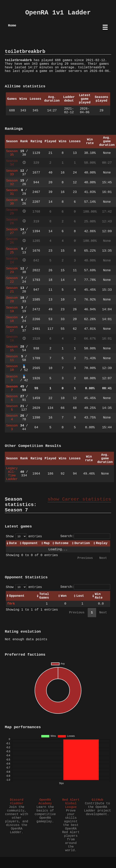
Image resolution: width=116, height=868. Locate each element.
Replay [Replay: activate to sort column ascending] (102, 543)
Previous (85, 558)
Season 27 (12, 231)
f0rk (11, 604)
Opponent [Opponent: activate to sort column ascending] (30, 543)
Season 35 (12, 153)
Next (103, 558)
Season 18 (12, 319)
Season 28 (12, 222)
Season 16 (12, 339)
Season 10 (12, 368)
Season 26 (12, 241)
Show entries (24, 536)
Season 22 (12, 280)
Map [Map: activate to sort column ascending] (47, 543)
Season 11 (12, 358)
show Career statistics (79, 499)
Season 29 (12, 212)
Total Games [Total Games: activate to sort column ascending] (44, 596)
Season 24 (12, 261)
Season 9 (12, 378)
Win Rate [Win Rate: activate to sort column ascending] (99, 596)
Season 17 (12, 329)
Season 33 (12, 173)
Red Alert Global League (71, 803)
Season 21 (12, 290)
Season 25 (12, 251)
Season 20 (12, 300)
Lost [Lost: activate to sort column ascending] (80, 596)
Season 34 (12, 163)
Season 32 (12, 182)
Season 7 (12, 388)
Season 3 (12, 427)
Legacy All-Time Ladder (12, 474)
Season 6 (12, 398)
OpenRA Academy (45, 802)
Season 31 (12, 192)
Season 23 (12, 270)
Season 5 (12, 408)
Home (12, 26)
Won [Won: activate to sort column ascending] (64, 596)
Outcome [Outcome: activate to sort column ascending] (62, 543)
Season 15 (12, 349)
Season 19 (12, 309)
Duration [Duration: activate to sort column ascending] (82, 543)
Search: (85, 536)
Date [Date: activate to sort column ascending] (13, 543)
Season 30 (12, 202)
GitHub (98, 800)
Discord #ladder (17, 802)
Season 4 (12, 418)
